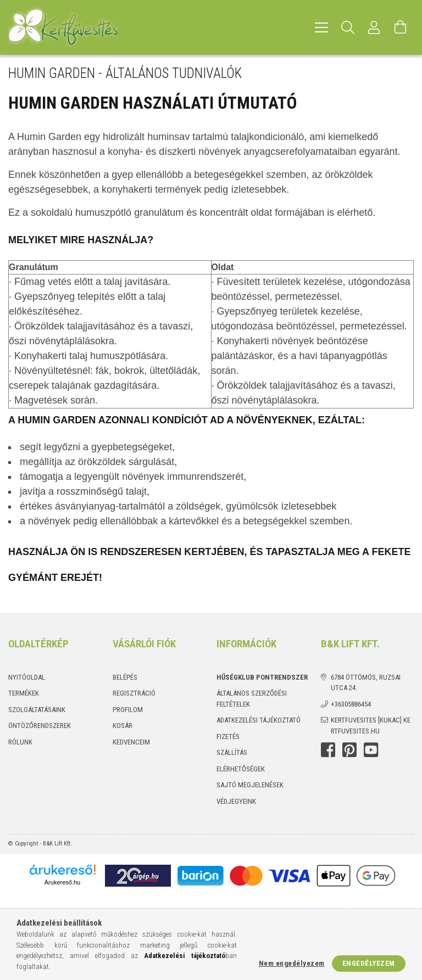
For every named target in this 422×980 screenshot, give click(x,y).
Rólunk (20, 742)
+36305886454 (351, 704)
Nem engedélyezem (292, 963)
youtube (371, 750)
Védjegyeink (236, 801)
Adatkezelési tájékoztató (259, 720)
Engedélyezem (369, 963)
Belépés (125, 677)
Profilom (128, 710)
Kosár (123, 726)
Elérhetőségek (241, 769)
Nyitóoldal (27, 677)
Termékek (24, 693)
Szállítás (232, 752)
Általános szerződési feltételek (252, 699)
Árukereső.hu (62, 882)
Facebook (328, 750)
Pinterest (349, 750)
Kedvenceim (131, 742)
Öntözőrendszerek (40, 726)
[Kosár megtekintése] (401, 27)
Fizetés (228, 737)
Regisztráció (134, 693)
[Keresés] (348, 27)
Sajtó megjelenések (250, 785)
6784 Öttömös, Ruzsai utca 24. (366, 683)
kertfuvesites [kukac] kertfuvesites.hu (371, 726)
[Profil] (374, 27)
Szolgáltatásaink (37, 710)
